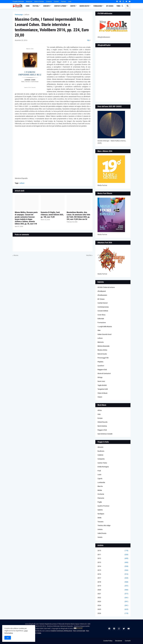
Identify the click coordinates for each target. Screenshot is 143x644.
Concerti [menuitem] (46, 6)
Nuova (16, 255)
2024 (113, 605)
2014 (113, 566)
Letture (27, 15)
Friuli (99, 471)
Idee (99, 330)
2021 (113, 594)
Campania (101, 459)
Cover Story (101, 315)
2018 (113, 582)
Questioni (101, 366)
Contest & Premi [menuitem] (60, 6)
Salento (100, 510)
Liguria (100, 478)
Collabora (49, 2)
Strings (100, 377)
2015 (113, 570)
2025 (113, 609)
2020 (113, 590)
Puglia (100, 502)
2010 (113, 551)
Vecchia (89, 255)
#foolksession (102, 295)
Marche (100, 486)
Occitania (101, 494)
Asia (99, 414)
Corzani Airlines (103, 311)
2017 (113, 578)
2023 (113, 602)
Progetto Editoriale (18, 2)
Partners (63, 2)
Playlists (100, 362)
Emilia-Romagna (103, 467)
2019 (113, 586)
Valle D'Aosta (102, 533)
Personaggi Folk (103, 358)
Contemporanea (103, 307)
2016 (113, 574)
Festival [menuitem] (36, 6)
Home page (19, 15)
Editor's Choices (39, 2)
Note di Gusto (102, 354)
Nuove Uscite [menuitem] (84, 6)
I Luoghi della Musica (105, 327)
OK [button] (8, 638)
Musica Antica (102, 350)
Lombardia (101, 482)
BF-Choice (101, 299)
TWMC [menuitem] (118, 6)
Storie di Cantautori (104, 374)
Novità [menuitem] (73, 6)
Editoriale (101, 319)
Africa (100, 410)
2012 (113, 558)
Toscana (100, 522)
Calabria (100, 455)
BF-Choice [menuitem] (110, 6)
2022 (113, 598)
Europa (100, 418)
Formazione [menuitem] (98, 6)
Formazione (102, 323)
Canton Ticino (102, 463)
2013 (113, 562)
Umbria (100, 529)
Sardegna (101, 514)
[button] (122, 6)
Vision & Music (102, 393)
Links (70, 2)
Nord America (102, 426)
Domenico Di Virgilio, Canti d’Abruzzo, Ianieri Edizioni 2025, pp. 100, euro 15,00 (52, 215)
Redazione (29, 2)
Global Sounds (102, 422)
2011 (113, 555)
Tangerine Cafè (103, 389)
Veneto (100, 537)
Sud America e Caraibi (105, 434)
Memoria (101, 342)
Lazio (99, 475)
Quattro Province (103, 506)
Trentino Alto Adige (104, 525)
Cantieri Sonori (103, 303)
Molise (100, 490)
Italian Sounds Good (104, 334)
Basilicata (101, 451)
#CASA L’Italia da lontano (106, 287)
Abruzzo (100, 447)
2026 (113, 613)
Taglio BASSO (102, 385)
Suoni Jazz (101, 381)
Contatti (56, 2)
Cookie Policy (108, 641)
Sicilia (99, 518)
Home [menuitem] (28, 6)
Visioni (100, 397)
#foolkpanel (102, 291)
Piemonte (101, 498)
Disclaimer (119, 641)
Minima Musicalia (103, 346)
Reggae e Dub (102, 370)
